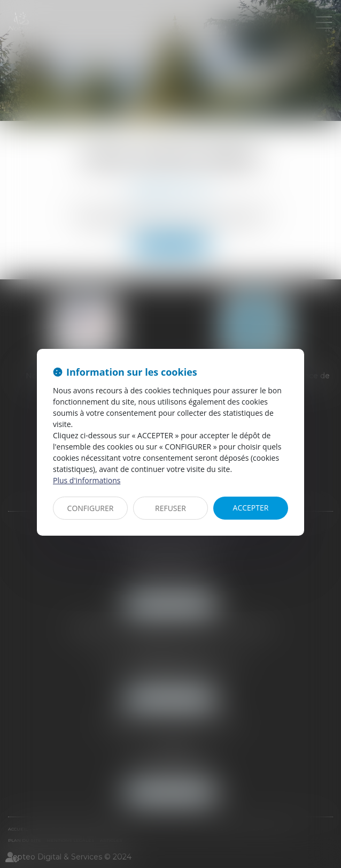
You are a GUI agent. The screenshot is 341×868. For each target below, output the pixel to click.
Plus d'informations (87, 480)
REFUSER (170, 508)
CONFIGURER (91, 508)
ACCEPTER (251, 508)
